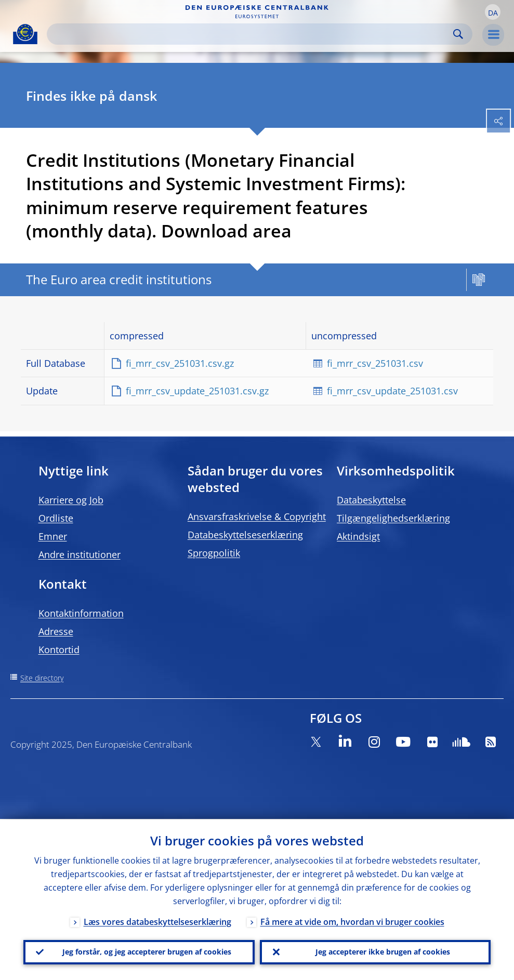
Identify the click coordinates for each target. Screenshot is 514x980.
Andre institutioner (80, 554)
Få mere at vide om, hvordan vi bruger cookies (352, 921)
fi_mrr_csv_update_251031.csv (392, 391)
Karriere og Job (71, 500)
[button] (493, 12)
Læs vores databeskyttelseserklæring (157, 921)
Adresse (56, 631)
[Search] (251, 34)
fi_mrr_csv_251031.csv (375, 363)
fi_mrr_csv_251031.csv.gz (180, 363)
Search (458, 34)
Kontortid (59, 650)
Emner (53, 536)
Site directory (42, 678)
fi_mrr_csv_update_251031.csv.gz (197, 391)
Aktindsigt (358, 536)
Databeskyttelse (371, 500)
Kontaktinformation (81, 613)
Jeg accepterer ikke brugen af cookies (383, 952)
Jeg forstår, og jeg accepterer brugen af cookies (147, 952)
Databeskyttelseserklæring (245, 535)
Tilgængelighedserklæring (393, 518)
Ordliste (56, 518)
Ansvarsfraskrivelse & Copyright (257, 517)
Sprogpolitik (214, 553)
